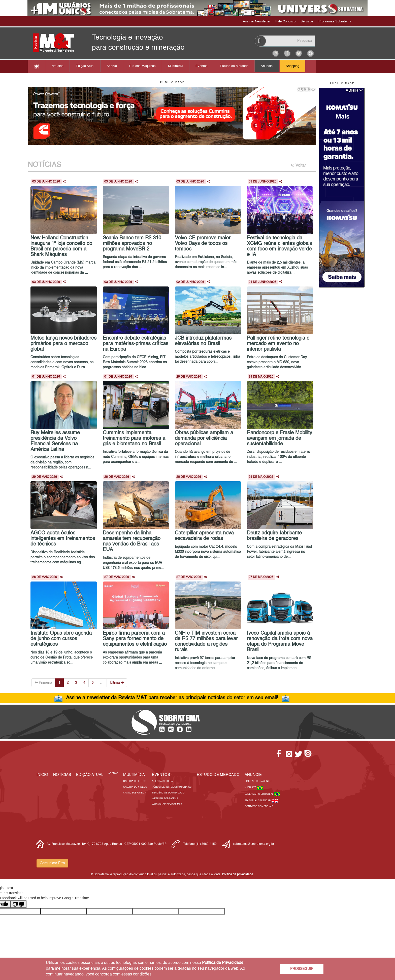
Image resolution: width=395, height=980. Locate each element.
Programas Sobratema (335, 22)
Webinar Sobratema (165, 799)
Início (42, 775)
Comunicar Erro (52, 863)
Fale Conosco (285, 22)
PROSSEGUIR (302, 969)
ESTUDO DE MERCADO (218, 775)
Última (117, 683)
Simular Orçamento (258, 781)
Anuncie (267, 66)
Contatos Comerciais (259, 806)
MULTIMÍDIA (134, 775)
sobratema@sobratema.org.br (254, 844)
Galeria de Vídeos (135, 787)
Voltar (298, 165)
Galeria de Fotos (135, 781)
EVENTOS (161, 775)
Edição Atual (85, 66)
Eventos (202, 66)
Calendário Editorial (259, 794)
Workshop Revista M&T (167, 804)
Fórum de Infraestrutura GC (172, 787)
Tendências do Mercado (168, 793)
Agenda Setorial (163, 781)
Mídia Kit (251, 788)
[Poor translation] (18, 904)
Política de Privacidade (223, 963)
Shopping (292, 66)
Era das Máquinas (142, 66)
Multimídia (176, 66)
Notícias (57, 66)
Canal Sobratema (135, 793)
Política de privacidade (238, 875)
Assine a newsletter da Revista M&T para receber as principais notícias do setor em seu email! (172, 698)
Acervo (112, 66)
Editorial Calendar (258, 801)
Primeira (43, 683)
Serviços (307, 22)
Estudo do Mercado (234, 66)
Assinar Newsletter (257, 22)
